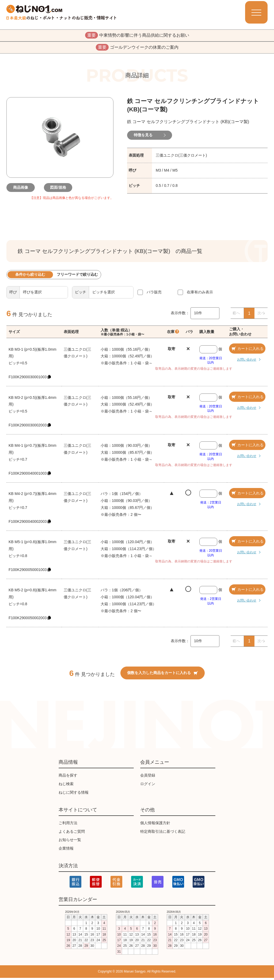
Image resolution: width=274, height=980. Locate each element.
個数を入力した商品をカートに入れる (163, 675)
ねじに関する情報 (74, 794)
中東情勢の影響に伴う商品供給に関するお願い (137, 36)
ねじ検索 (66, 786)
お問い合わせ (243, 361)
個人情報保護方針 (155, 825)
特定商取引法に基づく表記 (163, 834)
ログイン (148, 786)
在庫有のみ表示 (200, 294)
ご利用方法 (68, 825)
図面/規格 (60, 190)
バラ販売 (154, 294)
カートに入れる (247, 351)
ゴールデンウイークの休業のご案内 (137, 49)
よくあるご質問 (72, 834)
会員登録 (148, 778)
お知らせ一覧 (70, 842)
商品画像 (22, 190)
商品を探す (68, 778)
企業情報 (66, 851)
